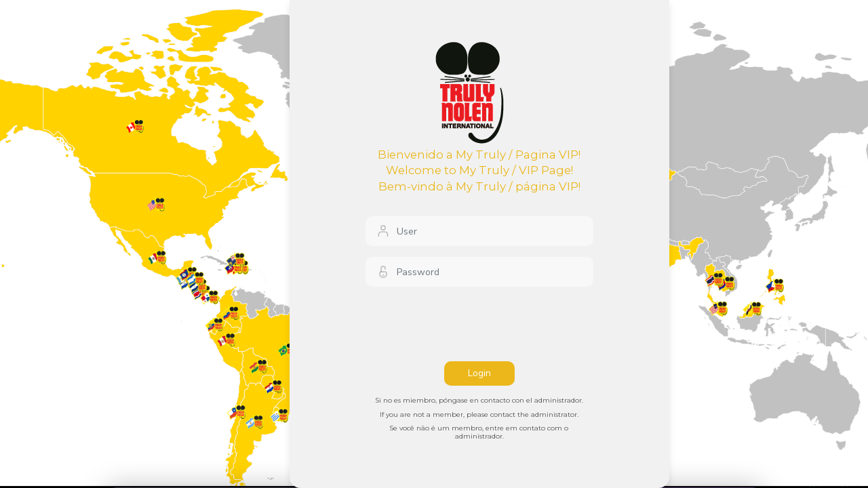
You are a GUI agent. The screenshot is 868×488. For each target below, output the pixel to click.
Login (479, 373)
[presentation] (469, 324)
